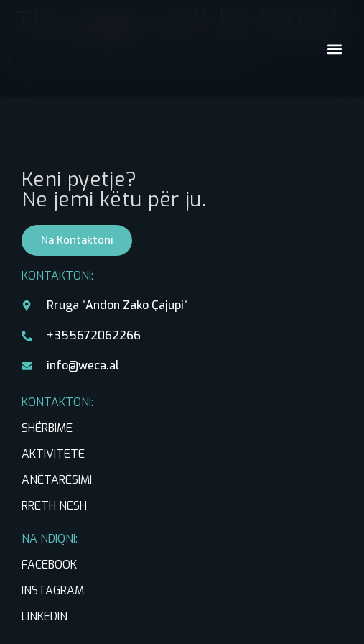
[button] (334, 49)
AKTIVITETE (53, 454)
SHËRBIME (47, 428)
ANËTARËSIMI (57, 480)
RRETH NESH (54, 506)
